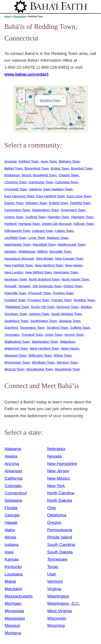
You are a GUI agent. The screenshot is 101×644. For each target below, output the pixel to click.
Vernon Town (74, 335)
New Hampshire (62, 464)
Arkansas (13, 471)
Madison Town (58, 238)
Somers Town (39, 314)
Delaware (13, 500)
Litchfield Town (15, 238)
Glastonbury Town (45, 210)
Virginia (54, 589)
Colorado (13, 486)
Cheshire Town (15, 182)
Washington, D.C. (64, 603)
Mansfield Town (44, 244)
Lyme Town (37, 238)
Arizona (12, 464)
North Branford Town (44, 279)
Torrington (12, 335)
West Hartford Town (44, 348)
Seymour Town (68, 307)
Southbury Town (16, 321)
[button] (50, 92)
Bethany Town (69, 161)
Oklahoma (57, 515)
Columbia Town (67, 182)
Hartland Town (29, 224)
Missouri (12, 626)
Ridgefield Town (17, 307)
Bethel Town (13, 168)
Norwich (24, 286)
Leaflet (36, 128)
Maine (10, 581)
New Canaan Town (69, 258)
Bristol (26, 175)
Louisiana (14, 574)
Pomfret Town (63, 293)
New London (14, 272)
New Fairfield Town (19, 265)
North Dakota (59, 500)
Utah (52, 574)
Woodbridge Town (39, 369)
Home (7, 17)
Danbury (35, 189)
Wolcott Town (14, 369)
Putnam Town (62, 300)
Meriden (11, 251)
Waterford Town (16, 348)
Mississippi (15, 618)
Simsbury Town (16, 314)
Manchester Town (18, 244)
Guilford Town (35, 217)
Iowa (9, 552)
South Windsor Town (67, 314)
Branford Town (82, 168)
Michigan (13, 603)
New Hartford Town (49, 265)
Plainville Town (15, 293)
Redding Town (50, 100)
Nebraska (56, 449)
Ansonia (11, 161)
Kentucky (13, 567)
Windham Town (43, 362)
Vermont (55, 581)
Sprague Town (70, 321)
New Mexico (59, 478)
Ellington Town (36, 203)
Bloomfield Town (37, 168)
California (13, 478)
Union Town (53, 335)
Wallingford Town (17, 342)
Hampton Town (82, 217)
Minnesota (14, 611)
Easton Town (14, 203)
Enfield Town (59, 203)
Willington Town (40, 355)
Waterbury (68, 342)
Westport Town (15, 355)
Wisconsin (57, 618)
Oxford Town (73, 286)
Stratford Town (58, 328)
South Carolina (61, 545)
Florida (11, 508)
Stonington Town (32, 328)
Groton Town (14, 217)
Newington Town (66, 272)
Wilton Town (63, 355)
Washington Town (45, 342)
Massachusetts (19, 596)
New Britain (45, 258)
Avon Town (49, 161)
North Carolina (61, 493)
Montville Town (60, 251)
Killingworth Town (17, 231)
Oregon (54, 522)
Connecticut (19, 17)
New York (56, 486)
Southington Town (44, 321)
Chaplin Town (69, 175)
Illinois (10, 537)
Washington (58, 596)
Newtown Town (16, 279)
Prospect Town (39, 300)
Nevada (54, 456)
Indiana (12, 545)
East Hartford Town (51, 196)
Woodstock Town (67, 369)
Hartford (10, 224)
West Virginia (59, 611)
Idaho (10, 530)
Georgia (12, 515)
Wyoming (56, 626)
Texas (53, 567)
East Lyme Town (79, 196)
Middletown (27, 251)
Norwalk (10, 286)
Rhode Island (59, 537)
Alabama (13, 449)
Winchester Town (17, 362)
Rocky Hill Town (43, 307)
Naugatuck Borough (19, 258)
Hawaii (11, 522)
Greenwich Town (73, 210)
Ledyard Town (43, 231)
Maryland (13, 589)
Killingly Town (84, 224)
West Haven (70, 348)
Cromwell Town (16, 189)
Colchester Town (41, 182)
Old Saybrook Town (47, 286)
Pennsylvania (60, 530)
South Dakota (60, 552)
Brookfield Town (45, 175)
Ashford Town (29, 161)
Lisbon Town (64, 231)
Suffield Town (80, 328)
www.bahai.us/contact (26, 74)
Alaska (11, 456)
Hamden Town (58, 217)
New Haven (74, 265)
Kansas (12, 559)
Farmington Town (17, 210)
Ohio (52, 508)
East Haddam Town (58, 189)
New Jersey (58, 471)
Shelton (86, 307)
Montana (13, 633)
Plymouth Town (40, 293)
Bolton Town (60, 168)
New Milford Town (38, 272)
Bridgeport (12, 175)
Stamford (11, 328)
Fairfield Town (80, 203)
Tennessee (57, 559)
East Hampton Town (19, 196)
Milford (42, 251)
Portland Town (15, 300)
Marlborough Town (71, 244)
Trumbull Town (32, 335)
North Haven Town (75, 279)
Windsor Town (67, 362)
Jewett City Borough (57, 224)
